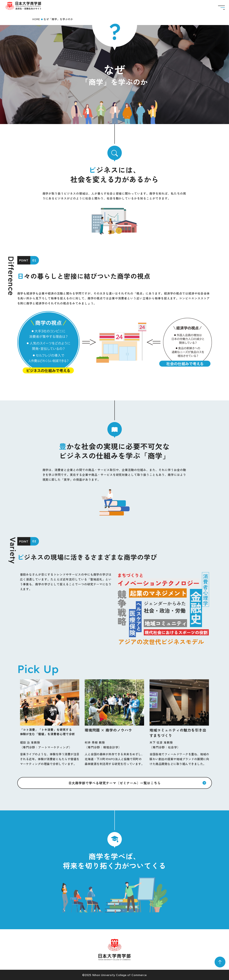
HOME (36, 19)
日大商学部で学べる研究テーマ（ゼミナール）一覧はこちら (115, 783)
